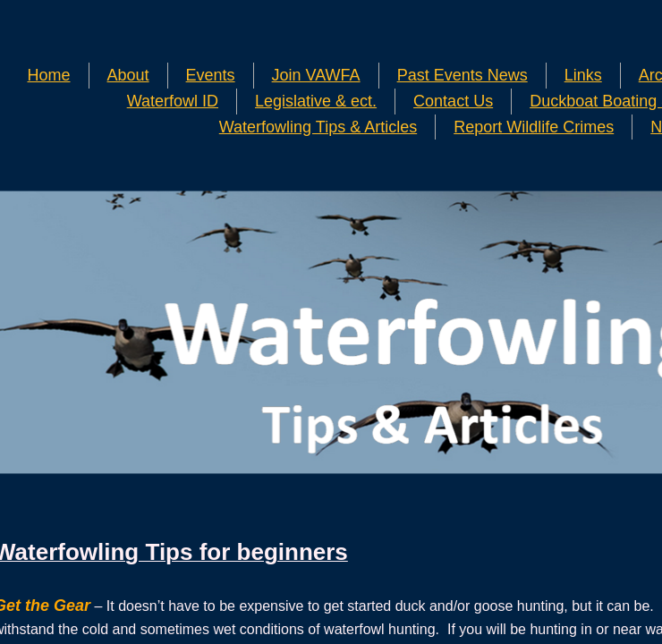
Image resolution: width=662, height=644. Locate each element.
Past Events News (463, 75)
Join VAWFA (316, 75)
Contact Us (453, 101)
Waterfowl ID (173, 101)
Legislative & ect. (316, 101)
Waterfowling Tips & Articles (318, 127)
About (128, 75)
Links (583, 75)
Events (211, 75)
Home (49, 75)
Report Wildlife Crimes (534, 127)
